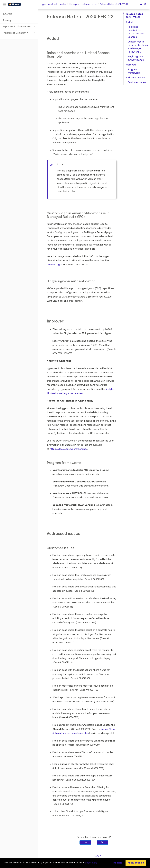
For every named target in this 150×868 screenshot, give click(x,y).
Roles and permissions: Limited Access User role (136, 32)
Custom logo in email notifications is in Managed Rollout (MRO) (138, 47)
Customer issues (137, 83)
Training (19, 20)
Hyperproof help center (53, 4)
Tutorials (7, 14)
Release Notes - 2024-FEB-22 (135, 16)
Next (98, 856)
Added (129, 22)
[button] (145, 4)
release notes (83, 4)
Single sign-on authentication (136, 58)
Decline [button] (118, 863)
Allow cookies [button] (136, 863)
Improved (131, 65)
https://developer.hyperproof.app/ (69, 449)
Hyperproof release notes (19, 26)
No (102, 842)
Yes (85, 842)
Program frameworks (134, 71)
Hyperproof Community (19, 33)
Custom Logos (55, 265)
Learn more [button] (91, 863)
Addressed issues (135, 78)
